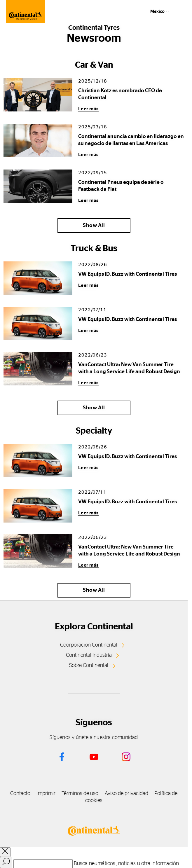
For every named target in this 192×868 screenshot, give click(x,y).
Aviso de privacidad (127, 794)
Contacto (20, 794)
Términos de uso (80, 794)
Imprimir (46, 794)
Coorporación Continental (89, 645)
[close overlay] (5, 852)
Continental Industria (89, 655)
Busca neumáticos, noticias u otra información (126, 864)
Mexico (157, 12)
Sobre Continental (89, 666)
